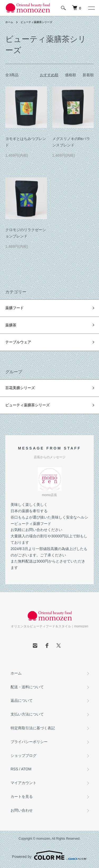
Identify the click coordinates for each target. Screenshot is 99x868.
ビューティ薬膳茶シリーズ (36, 22)
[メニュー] (91, 8)
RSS (14, 769)
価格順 (70, 75)
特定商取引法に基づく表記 (33, 728)
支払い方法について (27, 714)
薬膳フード (15, 308)
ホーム (9, 22)
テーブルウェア (18, 342)
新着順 (88, 75)
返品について (22, 700)
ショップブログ (23, 755)
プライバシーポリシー (29, 742)
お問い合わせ (22, 810)
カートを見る (22, 797)
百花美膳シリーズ (20, 388)
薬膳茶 (11, 325)
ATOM (26, 769)
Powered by (50, 855)
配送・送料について (27, 687)
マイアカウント (23, 783)
